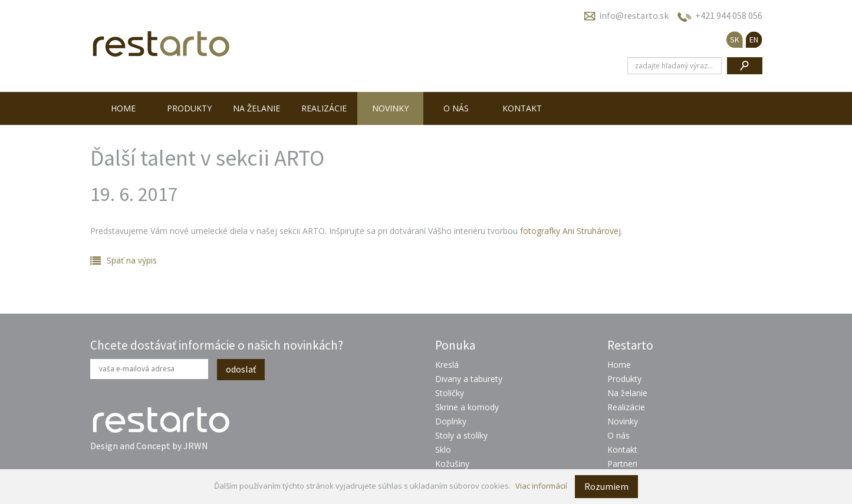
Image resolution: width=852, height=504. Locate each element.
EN (754, 39)
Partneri (622, 464)
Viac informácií (541, 486)
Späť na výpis (132, 260)
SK (735, 39)
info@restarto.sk (634, 15)
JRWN (196, 446)
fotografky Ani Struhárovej (570, 231)
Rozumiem (606, 486)
